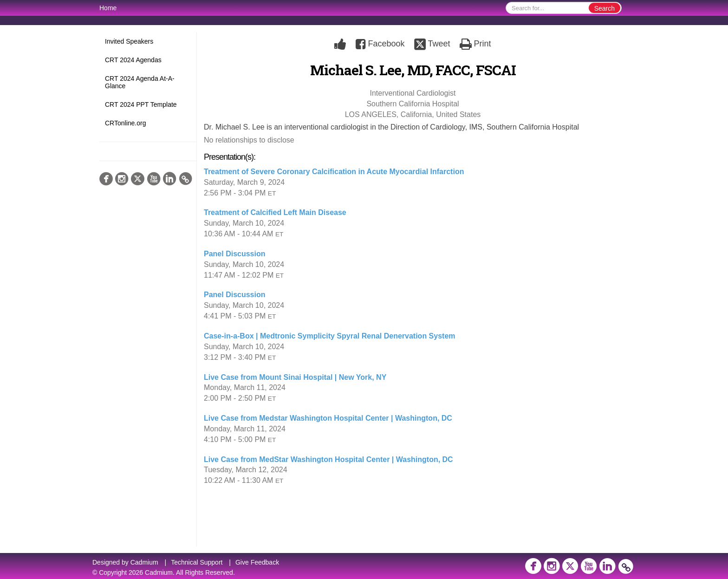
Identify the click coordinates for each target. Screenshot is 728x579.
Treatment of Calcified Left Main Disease (275, 212)
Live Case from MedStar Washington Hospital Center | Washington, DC (328, 459)
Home (108, 8)
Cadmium (144, 562)
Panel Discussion (235, 254)
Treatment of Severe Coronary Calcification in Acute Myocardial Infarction (334, 172)
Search (604, 8)
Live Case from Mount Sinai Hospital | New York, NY (295, 377)
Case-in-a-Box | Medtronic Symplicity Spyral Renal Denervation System (330, 336)
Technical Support (197, 562)
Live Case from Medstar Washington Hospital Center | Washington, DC (328, 418)
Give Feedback (257, 562)
